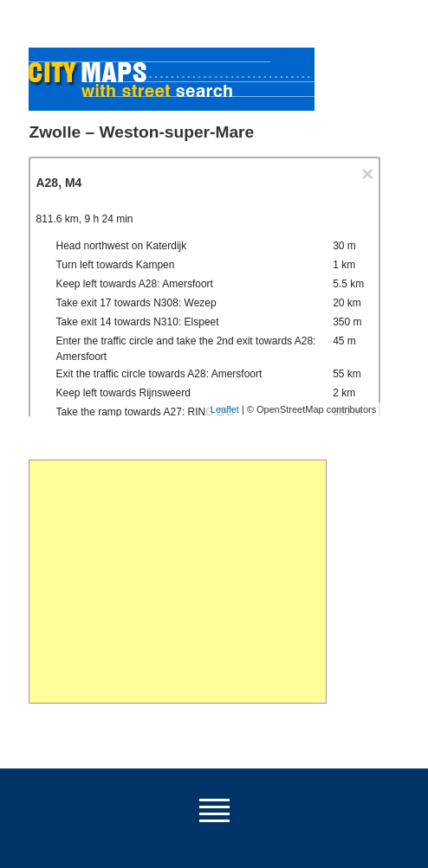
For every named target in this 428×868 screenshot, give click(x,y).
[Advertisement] (178, 582)
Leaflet (225, 409)
